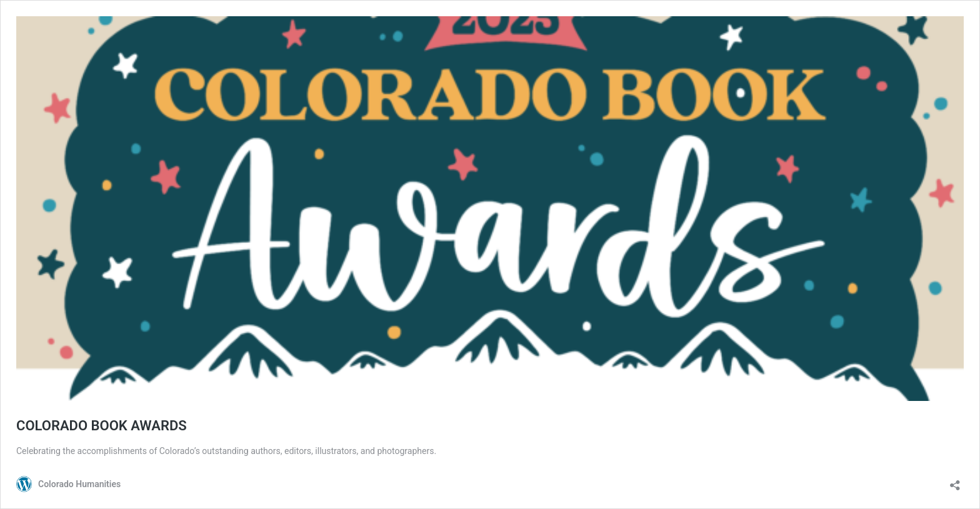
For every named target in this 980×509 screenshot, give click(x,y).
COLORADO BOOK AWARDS (102, 426)
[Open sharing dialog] (955, 481)
